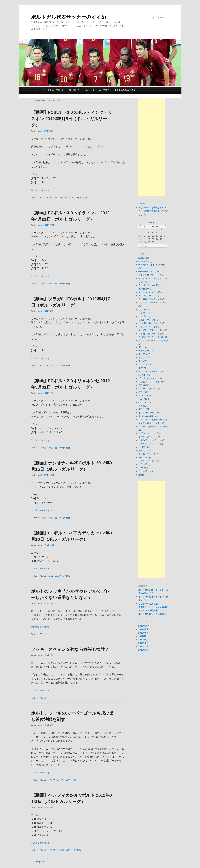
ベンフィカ (54, 780)
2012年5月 (144, 636)
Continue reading (42, 190)
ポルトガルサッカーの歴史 (97, 90)
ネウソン (143, 368)
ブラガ (52, 366)
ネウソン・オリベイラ (149, 371)
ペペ (141, 406)
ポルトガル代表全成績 (125, 90)
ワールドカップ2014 (53, 90)
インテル (143, 282)
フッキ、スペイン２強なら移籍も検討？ (70, 649)
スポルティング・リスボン (61, 198)
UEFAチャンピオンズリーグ (152, 265)
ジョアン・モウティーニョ (151, 330)
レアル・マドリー (147, 461)
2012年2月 (144, 646)
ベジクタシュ (145, 396)
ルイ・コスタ (145, 457)
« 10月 (145, 246)
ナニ (141, 361)
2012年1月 (144, 650)
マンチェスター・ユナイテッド (153, 427)
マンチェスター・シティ (150, 423)
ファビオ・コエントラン (150, 382)
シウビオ (143, 316)
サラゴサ (143, 310)
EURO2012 (73, 90)
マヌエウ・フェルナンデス (151, 420)
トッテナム (144, 358)
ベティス (143, 399)
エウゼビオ (144, 289)
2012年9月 (144, 629)
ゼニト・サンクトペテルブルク (153, 340)
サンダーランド (146, 313)
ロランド (143, 464)
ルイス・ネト (145, 451)
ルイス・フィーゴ (147, 454)
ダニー (142, 347)
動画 (68, 284)
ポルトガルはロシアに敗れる (152, 614)
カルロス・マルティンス (150, 299)
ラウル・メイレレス (148, 437)
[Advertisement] (152, 147)
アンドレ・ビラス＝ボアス (151, 279)
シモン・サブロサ (147, 320)
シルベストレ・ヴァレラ (150, 323)
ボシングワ (144, 409)
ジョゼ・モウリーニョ (149, 334)
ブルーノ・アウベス (148, 389)
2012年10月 (144, 626)
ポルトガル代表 (146, 416)
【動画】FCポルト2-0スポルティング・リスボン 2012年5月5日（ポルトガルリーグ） (72, 119)
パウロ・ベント (146, 375)
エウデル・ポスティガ (149, 292)
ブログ (142, 392)
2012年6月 (144, 633)
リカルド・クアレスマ (149, 444)
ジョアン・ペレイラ (148, 327)
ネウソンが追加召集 (148, 604)
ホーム (35, 90)
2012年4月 (144, 640)
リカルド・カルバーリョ (150, 440)
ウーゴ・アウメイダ (148, 285)
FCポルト (44, 198)
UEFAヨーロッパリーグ (150, 272)
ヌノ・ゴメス (145, 365)
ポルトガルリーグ (82, 198)
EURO (142, 258)
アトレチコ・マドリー (149, 275)
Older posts (38, 862)
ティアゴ (143, 354)
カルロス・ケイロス (148, 296)
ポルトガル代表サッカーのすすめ (69, 17)
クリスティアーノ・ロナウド (152, 303)
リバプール (144, 447)
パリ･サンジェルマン (149, 378)
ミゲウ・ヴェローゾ (148, 433)
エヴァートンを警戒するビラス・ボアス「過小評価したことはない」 (153, 211)
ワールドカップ (146, 471)
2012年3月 (144, 643)
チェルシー (144, 351)
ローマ (142, 468)
